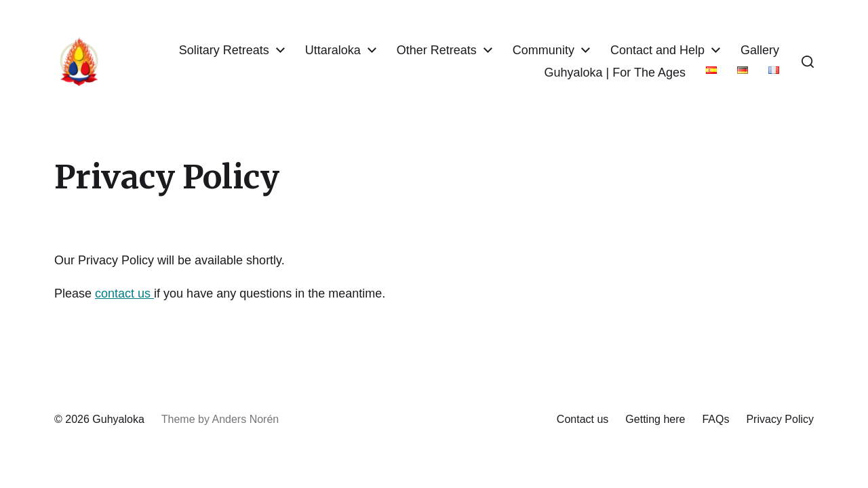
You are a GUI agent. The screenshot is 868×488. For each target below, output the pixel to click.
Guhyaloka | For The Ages (615, 73)
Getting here (655, 419)
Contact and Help (657, 50)
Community (544, 50)
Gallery (760, 50)
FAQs (715, 419)
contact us (124, 293)
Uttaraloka (333, 50)
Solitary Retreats (224, 50)
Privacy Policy (780, 419)
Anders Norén (245, 419)
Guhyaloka (118, 419)
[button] (808, 62)
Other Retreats (437, 50)
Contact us (583, 419)
